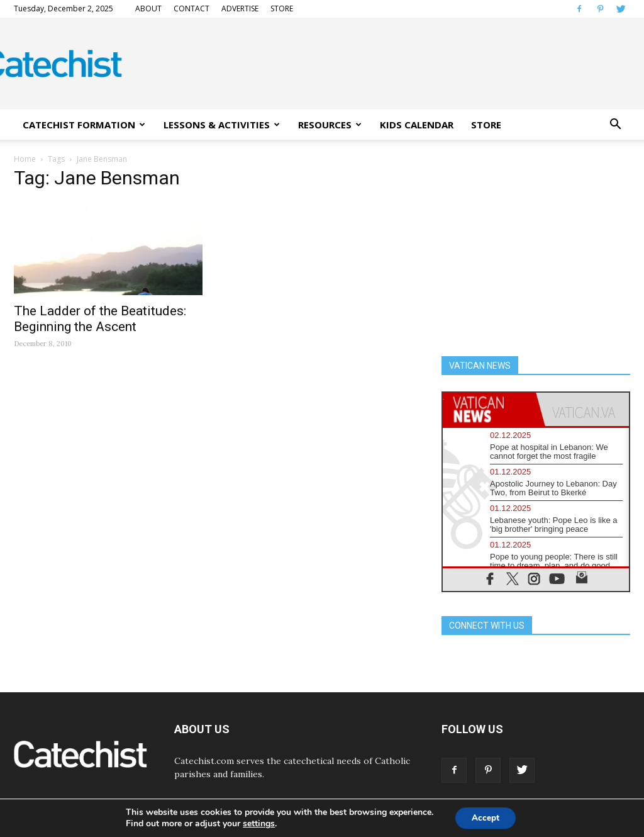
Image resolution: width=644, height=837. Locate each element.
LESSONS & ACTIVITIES (222, 125)
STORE (282, 8)
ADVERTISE (240, 8)
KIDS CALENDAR (417, 125)
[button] (615, 125)
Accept (486, 817)
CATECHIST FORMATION (84, 125)
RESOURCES (330, 125)
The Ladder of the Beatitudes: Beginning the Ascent (100, 319)
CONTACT (192, 8)
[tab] (489, 409)
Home (25, 159)
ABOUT (148, 8)
